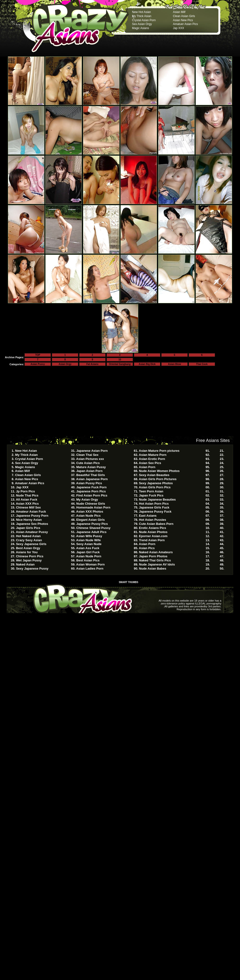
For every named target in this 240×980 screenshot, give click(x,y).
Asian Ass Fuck (88, 548)
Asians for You (27, 552)
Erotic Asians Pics (153, 528)
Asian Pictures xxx (90, 459)
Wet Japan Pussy (29, 560)
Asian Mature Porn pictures (159, 451)
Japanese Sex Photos (32, 524)
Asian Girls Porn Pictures (158, 479)
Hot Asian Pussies (153, 520)
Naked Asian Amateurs (156, 552)
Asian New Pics (183, 20)
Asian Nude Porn (89, 556)
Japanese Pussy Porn (32, 516)
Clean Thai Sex (87, 455)
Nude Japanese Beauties (157, 499)
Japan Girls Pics (28, 528)
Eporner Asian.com (153, 536)
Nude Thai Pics (27, 495)
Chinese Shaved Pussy (93, 528)
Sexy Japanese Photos (156, 483)
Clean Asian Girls (184, 16)
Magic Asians (141, 28)
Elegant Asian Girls (91, 520)
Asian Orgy (65, 364)
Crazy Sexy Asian (29, 540)
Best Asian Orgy (28, 548)
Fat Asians (92, 364)
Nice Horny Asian (29, 520)
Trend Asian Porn (152, 540)
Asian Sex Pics (150, 463)
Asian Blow (174, 364)
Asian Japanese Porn (92, 479)
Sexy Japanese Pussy (32, 569)
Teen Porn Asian (151, 491)
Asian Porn (147, 467)
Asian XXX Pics (27, 504)
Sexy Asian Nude (89, 544)
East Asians (148, 516)
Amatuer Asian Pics (185, 24)
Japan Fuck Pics (151, 495)
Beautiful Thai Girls (91, 475)
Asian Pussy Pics (89, 483)
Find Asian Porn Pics (92, 495)
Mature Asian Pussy (91, 467)
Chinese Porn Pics (30, 556)
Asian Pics (147, 548)
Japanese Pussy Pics (92, 524)
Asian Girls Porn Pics (155, 487)
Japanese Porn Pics (91, 491)
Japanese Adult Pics (91, 532)
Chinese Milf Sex (28, 507)
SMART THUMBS (129, 582)
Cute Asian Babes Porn (156, 524)
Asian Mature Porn (153, 455)
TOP (38, 355)
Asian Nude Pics (88, 516)
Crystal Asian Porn (144, 20)
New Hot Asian (141, 12)
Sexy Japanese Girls (31, 544)
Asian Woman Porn (90, 564)
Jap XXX (178, 28)
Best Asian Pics (88, 560)
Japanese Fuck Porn (91, 487)
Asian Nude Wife (88, 540)
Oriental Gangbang (120, 364)
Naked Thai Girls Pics (155, 560)
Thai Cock (202, 364)
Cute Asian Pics (88, 463)
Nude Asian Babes (153, 569)
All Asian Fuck (27, 499)
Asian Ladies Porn (90, 569)
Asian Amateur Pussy (32, 532)
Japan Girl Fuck (88, 552)
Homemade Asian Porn (93, 507)
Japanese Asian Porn (92, 451)
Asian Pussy (38, 364)
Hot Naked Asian (28, 536)
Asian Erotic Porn (152, 459)
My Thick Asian (142, 16)
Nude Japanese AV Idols (157, 564)
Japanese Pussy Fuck (155, 512)
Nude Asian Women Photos (159, 471)
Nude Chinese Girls (91, 504)
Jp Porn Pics (26, 491)
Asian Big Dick (147, 364)
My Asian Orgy (87, 499)
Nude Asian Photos (153, 532)
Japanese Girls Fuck (154, 507)
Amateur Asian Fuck (31, 512)
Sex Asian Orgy (142, 24)
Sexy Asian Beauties (154, 475)
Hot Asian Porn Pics (154, 504)
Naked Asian (25, 564)
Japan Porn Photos (153, 556)
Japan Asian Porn (89, 471)
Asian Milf (179, 12)
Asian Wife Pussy (89, 536)
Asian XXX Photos (90, 512)
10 (120, 360)
